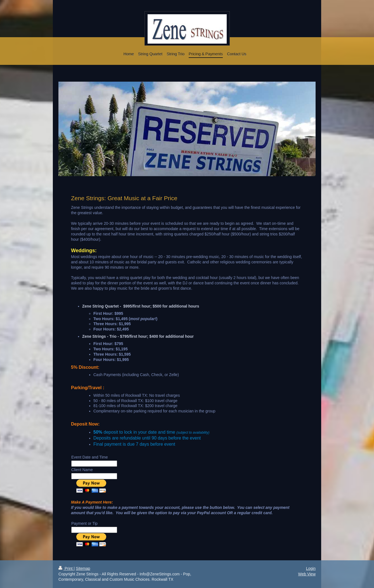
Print (66, 568)
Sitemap (83, 568)
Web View (307, 574)
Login (311, 568)
